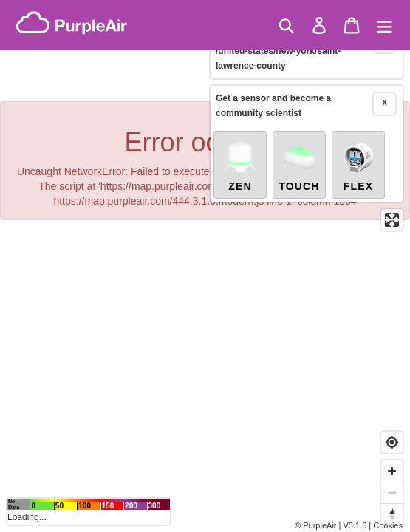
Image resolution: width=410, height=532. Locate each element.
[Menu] (384, 25)
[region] (205, 266)
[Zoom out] (392, 492)
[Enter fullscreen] (392, 204)
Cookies (388, 525)
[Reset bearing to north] (392, 514)
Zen (240, 149)
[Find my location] (392, 442)
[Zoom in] (392, 471)
